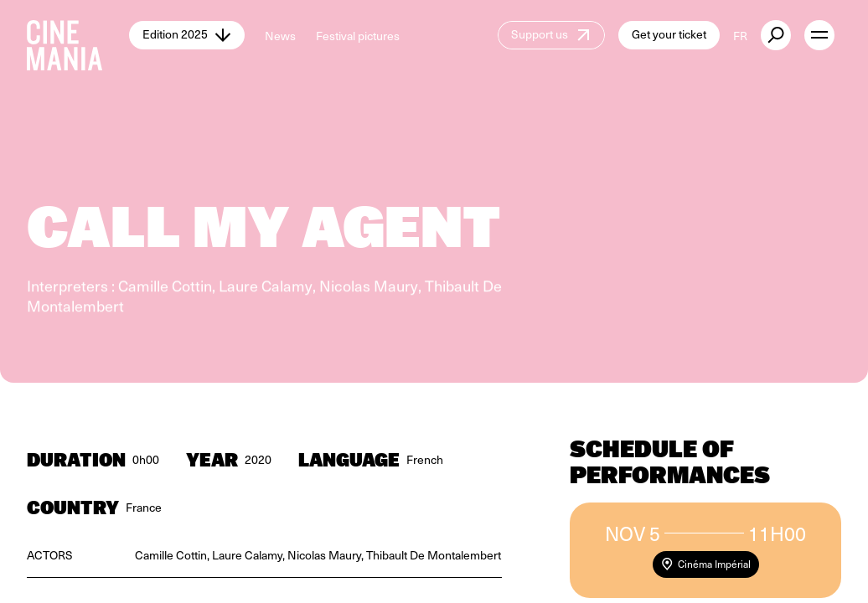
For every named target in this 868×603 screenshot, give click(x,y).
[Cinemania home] (78, 35)
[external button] (776, 35)
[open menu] (819, 35)
